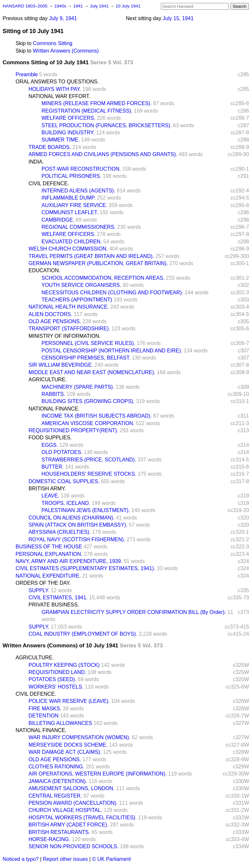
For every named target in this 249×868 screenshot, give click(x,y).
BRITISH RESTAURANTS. (59, 832)
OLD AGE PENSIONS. (55, 321)
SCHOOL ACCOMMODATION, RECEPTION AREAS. (103, 278)
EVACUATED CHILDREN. (72, 242)
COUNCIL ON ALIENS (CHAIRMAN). (71, 518)
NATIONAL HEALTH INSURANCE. (69, 307)
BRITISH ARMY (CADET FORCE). (69, 825)
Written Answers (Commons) (66, 51)
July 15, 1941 (178, 18)
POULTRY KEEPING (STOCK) (64, 665)
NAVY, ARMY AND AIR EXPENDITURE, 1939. (69, 561)
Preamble (27, 74)
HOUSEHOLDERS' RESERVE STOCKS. (89, 474)
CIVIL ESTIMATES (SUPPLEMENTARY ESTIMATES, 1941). (85, 568)
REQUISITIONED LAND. (57, 672)
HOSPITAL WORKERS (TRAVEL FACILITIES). (83, 818)
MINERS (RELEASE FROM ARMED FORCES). (97, 103)
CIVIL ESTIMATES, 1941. (58, 598)
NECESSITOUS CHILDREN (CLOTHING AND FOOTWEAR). (112, 293)
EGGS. (50, 445)
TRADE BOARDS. (50, 147)
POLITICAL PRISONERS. (71, 176)
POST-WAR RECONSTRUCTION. (81, 169)
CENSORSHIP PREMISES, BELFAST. (86, 358)
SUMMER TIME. (61, 140)
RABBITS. (53, 394)
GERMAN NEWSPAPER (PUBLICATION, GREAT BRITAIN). (98, 263)
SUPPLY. (39, 590)
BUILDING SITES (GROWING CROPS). (88, 401)
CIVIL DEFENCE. (49, 183)
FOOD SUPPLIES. (50, 438)
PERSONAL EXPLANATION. (49, 554)
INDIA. (36, 162)
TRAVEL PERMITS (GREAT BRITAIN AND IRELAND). (91, 256)
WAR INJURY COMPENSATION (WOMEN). (79, 737)
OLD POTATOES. (62, 452)
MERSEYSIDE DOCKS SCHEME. (68, 745)
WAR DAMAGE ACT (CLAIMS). (65, 752)
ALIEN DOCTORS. (50, 314)
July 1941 (100, 6)
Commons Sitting (53, 43)
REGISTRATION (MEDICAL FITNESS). (87, 111)
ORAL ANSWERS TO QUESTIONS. (57, 82)
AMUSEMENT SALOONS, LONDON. (72, 788)
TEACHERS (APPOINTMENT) (77, 300)
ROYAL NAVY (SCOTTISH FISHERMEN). (77, 539)
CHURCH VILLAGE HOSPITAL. (65, 810)
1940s (61, 6)
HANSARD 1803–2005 (25, 6)
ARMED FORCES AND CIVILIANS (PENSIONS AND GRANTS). (103, 154)
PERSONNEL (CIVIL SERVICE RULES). (88, 343)
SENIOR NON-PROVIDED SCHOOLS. (73, 846)
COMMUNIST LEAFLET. (70, 212)
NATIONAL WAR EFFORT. (59, 96)
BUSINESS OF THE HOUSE (49, 547)
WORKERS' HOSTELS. (56, 687)
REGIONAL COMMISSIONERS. (79, 227)
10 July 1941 (128, 6)
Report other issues (65, 859)
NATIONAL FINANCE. (54, 409)
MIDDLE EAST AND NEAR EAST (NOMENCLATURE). (92, 372)
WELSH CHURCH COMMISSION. (68, 249)
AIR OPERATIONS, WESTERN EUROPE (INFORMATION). (98, 774)
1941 (79, 6)
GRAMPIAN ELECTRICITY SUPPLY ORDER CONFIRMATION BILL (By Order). (134, 612)
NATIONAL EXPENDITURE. (48, 576)
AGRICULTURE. (48, 379)
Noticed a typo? (21, 859)
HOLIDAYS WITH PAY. (55, 89)
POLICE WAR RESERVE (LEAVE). (69, 701)
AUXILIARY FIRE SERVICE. (74, 205)
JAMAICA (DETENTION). (58, 781)
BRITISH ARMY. (47, 489)
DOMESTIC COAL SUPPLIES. (64, 481)
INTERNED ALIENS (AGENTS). (78, 191)
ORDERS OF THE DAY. (43, 583)
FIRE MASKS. (45, 709)
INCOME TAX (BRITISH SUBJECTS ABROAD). (97, 416)
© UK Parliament (111, 859)
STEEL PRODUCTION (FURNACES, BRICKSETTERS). (107, 125)
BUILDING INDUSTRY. (68, 133)
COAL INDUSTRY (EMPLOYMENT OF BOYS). (83, 634)
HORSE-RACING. (49, 839)
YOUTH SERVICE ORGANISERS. (81, 285)
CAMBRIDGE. (58, 220)
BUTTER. (53, 467)
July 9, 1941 (63, 18)
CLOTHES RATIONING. (56, 767)
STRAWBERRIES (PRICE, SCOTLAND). (89, 460)
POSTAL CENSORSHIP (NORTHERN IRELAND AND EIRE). (112, 351)
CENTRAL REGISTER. (55, 796)
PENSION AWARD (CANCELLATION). (73, 803)
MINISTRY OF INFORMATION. (65, 336)
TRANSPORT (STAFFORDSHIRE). (69, 329)
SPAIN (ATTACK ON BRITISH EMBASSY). (78, 525)
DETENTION (43, 716)
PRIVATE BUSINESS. (54, 605)
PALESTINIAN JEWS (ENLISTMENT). (86, 510)
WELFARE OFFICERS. (68, 118)
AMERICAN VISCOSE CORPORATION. (88, 423)
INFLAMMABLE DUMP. (69, 198)
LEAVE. (50, 496)
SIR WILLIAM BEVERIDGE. (61, 365)
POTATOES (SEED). (53, 679)
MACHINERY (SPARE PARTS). (78, 387)
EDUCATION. (44, 270)
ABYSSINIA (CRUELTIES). (60, 532)
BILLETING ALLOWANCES (60, 723)
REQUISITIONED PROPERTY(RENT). (73, 430)
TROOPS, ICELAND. (66, 503)
